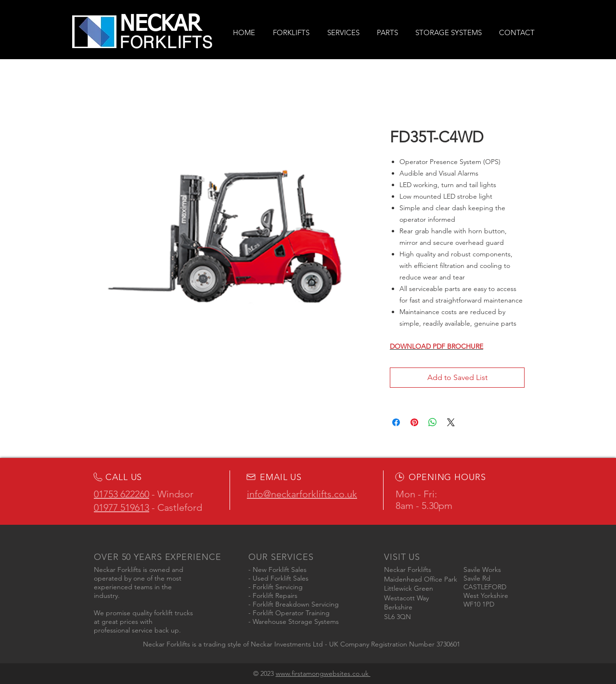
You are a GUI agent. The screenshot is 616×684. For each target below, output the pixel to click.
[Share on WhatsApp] (433, 422)
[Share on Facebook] (396, 422)
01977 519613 (122, 507)
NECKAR (160, 25)
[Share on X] (451, 422)
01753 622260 (122, 494)
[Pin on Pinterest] (414, 422)
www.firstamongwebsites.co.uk (323, 673)
